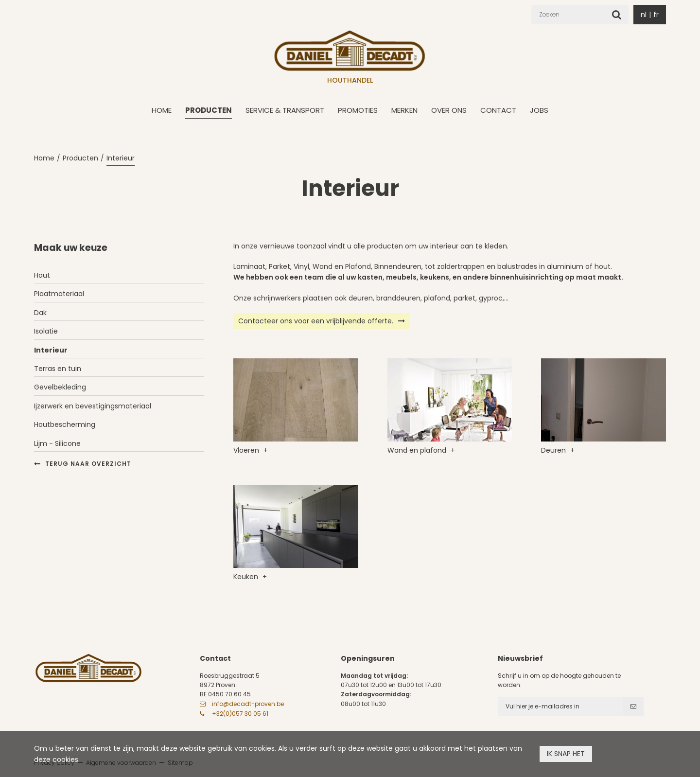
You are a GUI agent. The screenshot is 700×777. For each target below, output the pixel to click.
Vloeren (247, 450)
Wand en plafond (418, 450)
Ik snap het (566, 754)
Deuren (554, 450)
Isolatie (46, 331)
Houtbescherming (65, 424)
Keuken (247, 577)
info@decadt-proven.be (248, 704)
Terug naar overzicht (88, 464)
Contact (498, 110)
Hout (42, 275)
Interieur (121, 158)
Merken (404, 110)
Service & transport (285, 110)
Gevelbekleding (60, 387)
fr (656, 15)
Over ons (449, 110)
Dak (40, 313)
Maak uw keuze (71, 248)
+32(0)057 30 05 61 (240, 714)
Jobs (539, 110)
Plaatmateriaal (59, 294)
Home (162, 110)
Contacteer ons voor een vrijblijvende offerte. (316, 321)
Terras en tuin (58, 369)
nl (644, 15)
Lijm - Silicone (57, 443)
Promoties (358, 110)
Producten (209, 110)
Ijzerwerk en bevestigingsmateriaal (93, 406)
